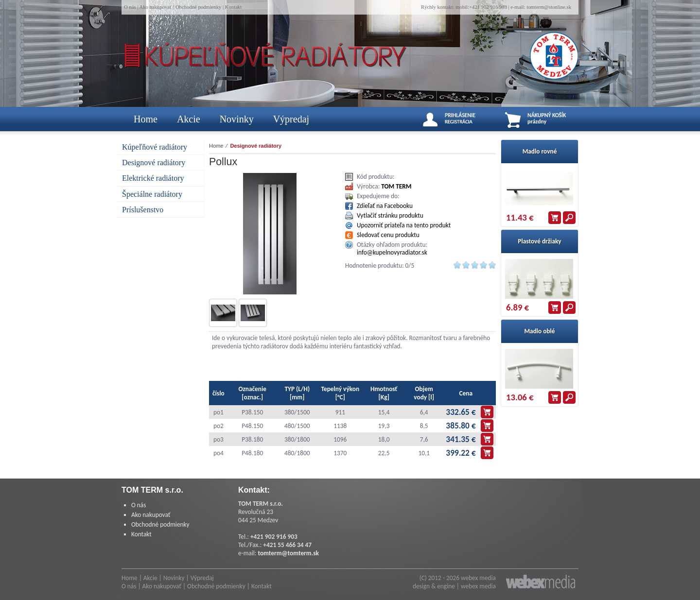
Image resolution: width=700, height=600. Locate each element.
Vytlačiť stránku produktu (390, 215)
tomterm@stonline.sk (549, 7)
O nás (130, 7)
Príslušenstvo (143, 210)
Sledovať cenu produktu (388, 235)
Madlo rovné (540, 151)
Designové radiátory (154, 163)
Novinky (237, 119)
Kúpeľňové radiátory (155, 147)
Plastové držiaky (539, 241)
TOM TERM (396, 186)
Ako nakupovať (155, 7)
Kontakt (233, 7)
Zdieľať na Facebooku (385, 206)
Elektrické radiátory (153, 178)
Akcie (189, 119)
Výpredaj (291, 119)
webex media (478, 578)
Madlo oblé (539, 331)
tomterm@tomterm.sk (288, 553)
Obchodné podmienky (198, 7)
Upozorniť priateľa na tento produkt (404, 225)
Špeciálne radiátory (152, 194)
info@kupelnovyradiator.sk (392, 252)
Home (146, 119)
